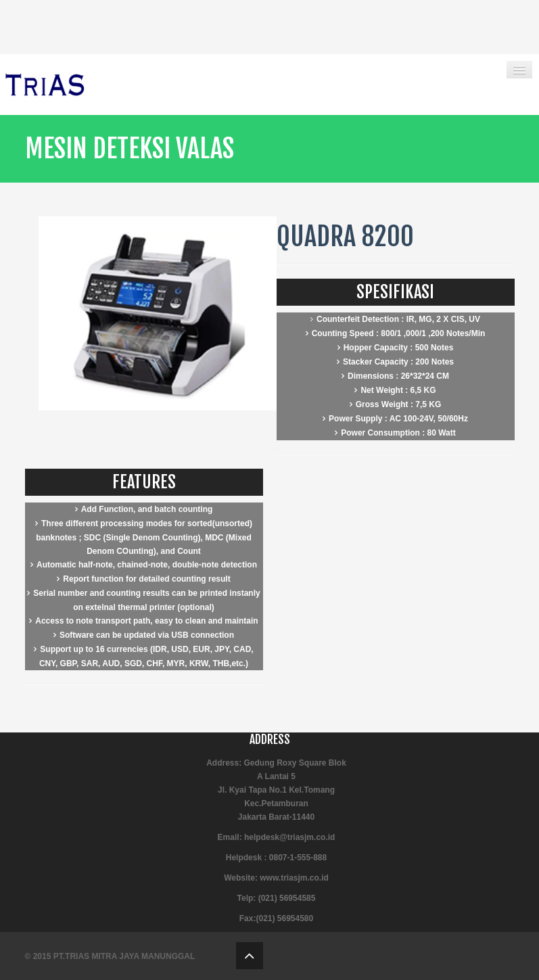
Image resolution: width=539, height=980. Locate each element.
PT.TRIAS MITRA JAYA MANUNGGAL (124, 956)
